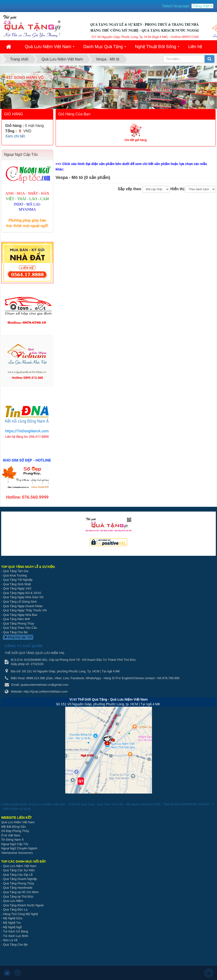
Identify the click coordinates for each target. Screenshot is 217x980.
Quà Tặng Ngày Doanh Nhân (23, 606)
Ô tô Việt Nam (11, 835)
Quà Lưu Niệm (13, 901)
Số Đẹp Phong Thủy (15, 831)
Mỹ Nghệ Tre (12, 923)
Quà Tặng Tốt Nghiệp (18, 580)
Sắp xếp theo (130, 189)
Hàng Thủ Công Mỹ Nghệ (20, 914)
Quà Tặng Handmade (18, 888)
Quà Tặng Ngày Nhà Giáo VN (23, 597)
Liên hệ (195, 47)
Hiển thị (177, 189)
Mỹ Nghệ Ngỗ (13, 927)
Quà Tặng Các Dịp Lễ (18, 875)
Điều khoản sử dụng (17, 809)
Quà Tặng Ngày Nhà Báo (20, 615)
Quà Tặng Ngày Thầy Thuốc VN (25, 610)
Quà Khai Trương (15, 575)
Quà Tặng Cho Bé (15, 632)
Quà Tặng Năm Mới (16, 619)
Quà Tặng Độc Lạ (15, 909)
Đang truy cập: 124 (18, 637)
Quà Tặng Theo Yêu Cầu (20, 628)
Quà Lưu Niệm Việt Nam (48, 47)
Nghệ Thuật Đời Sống (156, 47)
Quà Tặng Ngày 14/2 (17, 588)
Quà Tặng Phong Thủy (19, 623)
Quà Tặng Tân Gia (16, 571)
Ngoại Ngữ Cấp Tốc (15, 844)
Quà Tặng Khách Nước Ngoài (23, 905)
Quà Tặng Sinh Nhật (17, 584)
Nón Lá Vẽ (10, 940)
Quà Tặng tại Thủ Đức (18, 897)
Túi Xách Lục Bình (16, 936)
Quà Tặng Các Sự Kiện (19, 870)
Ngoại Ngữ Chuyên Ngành (19, 848)
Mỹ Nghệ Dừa (13, 918)
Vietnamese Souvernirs (17, 853)
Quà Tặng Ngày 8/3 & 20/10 (22, 593)
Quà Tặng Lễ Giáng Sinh (20, 602)
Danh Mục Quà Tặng (103, 47)
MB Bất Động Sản (13, 827)
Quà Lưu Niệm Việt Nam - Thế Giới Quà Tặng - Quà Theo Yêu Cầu (78, 804)
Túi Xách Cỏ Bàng (16, 931)
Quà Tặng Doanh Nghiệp (20, 879)
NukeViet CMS (151, 804)
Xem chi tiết (15, 136)
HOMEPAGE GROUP (194, 804)
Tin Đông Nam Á (12, 840)
